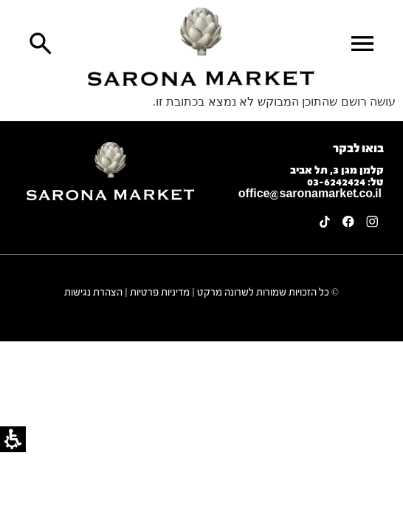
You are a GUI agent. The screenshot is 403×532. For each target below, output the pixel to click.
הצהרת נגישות (93, 293)
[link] (201, 47)
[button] (362, 44)
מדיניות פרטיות (160, 293)
